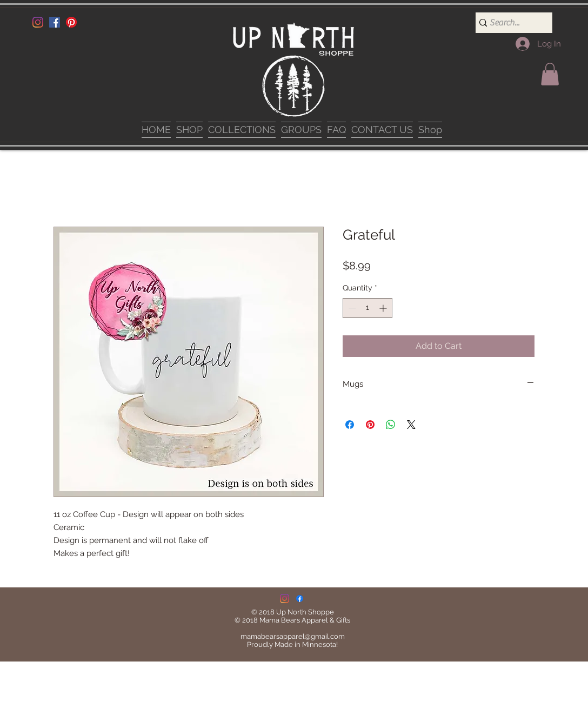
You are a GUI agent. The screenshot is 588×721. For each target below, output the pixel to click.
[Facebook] (55, 22)
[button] (550, 74)
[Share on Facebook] (350, 425)
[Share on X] (411, 425)
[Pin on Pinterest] (370, 425)
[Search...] (510, 23)
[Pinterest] (71, 22)
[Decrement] (351, 308)
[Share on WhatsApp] (391, 425)
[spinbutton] (367, 308)
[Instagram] (38, 22)
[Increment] (384, 308)
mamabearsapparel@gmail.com (293, 636)
